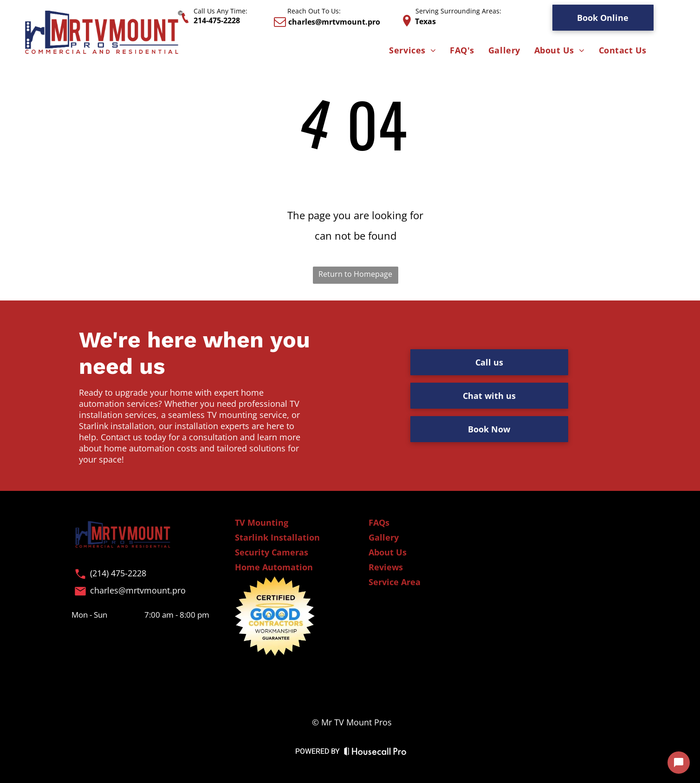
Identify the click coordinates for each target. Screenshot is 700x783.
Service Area (395, 582)
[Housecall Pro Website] (375, 753)
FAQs (379, 522)
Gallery (384, 537)
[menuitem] (412, 51)
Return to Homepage (355, 274)
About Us (388, 552)
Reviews (386, 567)
